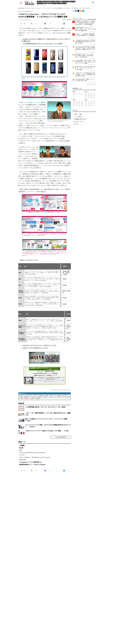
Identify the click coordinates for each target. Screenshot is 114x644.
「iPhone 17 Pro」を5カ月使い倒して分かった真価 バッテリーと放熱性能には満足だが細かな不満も (85, 74)
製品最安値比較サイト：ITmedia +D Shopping (32, 465)
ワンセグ (36, 396)
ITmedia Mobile (21, 8)
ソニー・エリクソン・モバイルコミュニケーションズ (35, 457)
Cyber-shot (60, 396)
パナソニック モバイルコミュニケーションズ (32, 453)
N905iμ (20, 320)
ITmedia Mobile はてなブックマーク (83, 11)
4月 (74, 94)
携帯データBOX (50, 379)
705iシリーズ (53, 396)
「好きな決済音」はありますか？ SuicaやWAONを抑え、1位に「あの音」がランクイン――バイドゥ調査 (85, 62)
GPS (55, 397)
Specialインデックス (79, 122)
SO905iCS (46, 397)
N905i (20, 285)
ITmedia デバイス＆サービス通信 (73, 11)
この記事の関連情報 (60, 437)
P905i (59, 397)
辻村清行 (38, 398)
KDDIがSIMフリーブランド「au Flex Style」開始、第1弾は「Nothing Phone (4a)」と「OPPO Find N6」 (84, 56)
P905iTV (40, 397)
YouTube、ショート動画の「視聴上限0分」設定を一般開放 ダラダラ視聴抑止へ (85, 35)
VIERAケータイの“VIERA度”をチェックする (35, 348)
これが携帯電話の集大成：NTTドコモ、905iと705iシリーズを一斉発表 (42, 44)
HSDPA (42, 396)
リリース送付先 (78, 117)
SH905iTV (27, 398)
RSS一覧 (76, 124)
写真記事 (65, 279)
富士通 (21, 448)
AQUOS (66, 396)
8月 (86, 96)
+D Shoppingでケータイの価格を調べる (30, 462)
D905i (20, 273)
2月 (79, 94)
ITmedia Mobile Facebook (76, 11)
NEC (21, 450)
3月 (77, 94)
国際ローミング (28, 397)
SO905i (20, 304)
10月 (91, 94)
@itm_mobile (78, 11)
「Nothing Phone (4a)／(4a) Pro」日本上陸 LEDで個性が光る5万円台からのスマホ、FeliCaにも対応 (86, 42)
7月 (88, 96)
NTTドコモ (28, 8)
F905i (20, 279)
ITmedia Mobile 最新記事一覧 (81, 11)
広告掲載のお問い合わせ (80, 119)
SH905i (20, 298)
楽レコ (63, 397)
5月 (94, 96)
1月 (82, 94)
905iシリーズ (23, 396)
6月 (91, 96)
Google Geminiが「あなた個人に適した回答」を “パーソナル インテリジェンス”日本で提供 (85, 68)
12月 (86, 94)
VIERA (47, 396)
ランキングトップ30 (91, 84)
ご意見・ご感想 (78, 114)
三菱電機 (22, 445)
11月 (89, 94)
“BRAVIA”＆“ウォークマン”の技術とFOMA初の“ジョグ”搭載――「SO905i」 (47, 431)
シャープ (22, 455)
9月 (94, 94)
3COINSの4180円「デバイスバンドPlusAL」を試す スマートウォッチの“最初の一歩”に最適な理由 (85, 29)
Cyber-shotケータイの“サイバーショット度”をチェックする (39, 345)
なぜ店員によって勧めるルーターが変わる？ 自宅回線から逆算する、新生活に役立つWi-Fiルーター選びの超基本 (85, 23)
